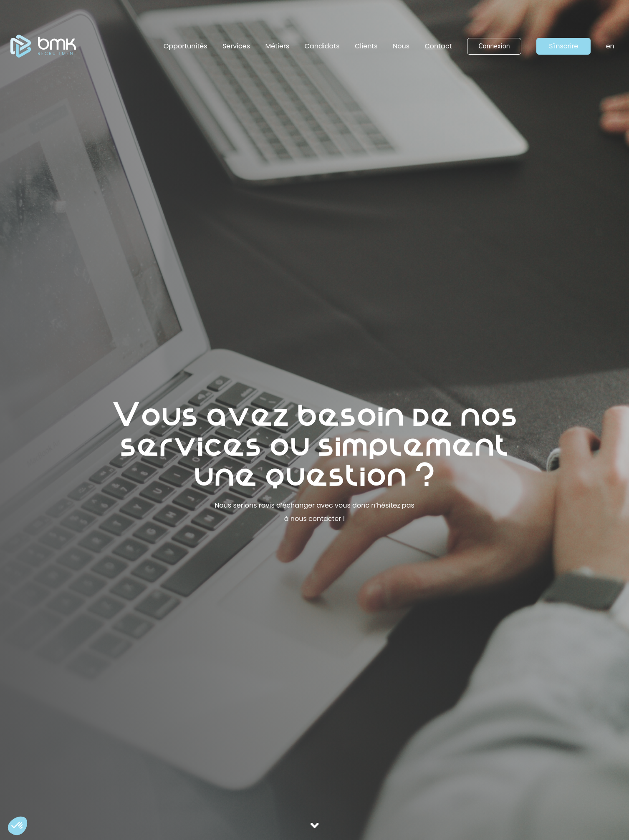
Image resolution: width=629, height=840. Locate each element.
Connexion (494, 46)
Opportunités (186, 46)
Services (236, 46)
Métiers (278, 46)
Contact (438, 46)
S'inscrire (563, 46)
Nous (401, 46)
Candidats (322, 46)
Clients (366, 46)
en (610, 46)
